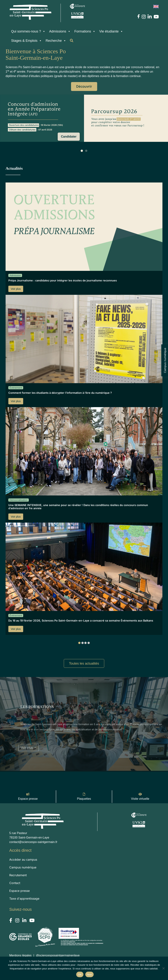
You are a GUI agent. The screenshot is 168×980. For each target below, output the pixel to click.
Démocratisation (19, 500)
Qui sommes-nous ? (28, 31)
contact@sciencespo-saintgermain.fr (33, 842)
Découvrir (84, 86)
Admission (15, 275)
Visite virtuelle (140, 799)
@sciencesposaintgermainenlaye (58, 955)
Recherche (56, 41)
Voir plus (16, 289)
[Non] (163, 968)
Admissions (60, 31)
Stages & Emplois (27, 41)
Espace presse (28, 799)
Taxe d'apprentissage (24, 899)
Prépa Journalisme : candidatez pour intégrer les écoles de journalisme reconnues (63, 280)
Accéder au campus (23, 860)
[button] (10, 760)
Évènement (16, 388)
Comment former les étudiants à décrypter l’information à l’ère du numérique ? (60, 393)
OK (80, 975)
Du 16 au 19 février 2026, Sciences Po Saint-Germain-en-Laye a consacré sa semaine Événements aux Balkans (81, 621)
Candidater (69, 137)
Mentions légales (20, 955)
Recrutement (18, 875)
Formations (85, 31)
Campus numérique (165, 360)
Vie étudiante (111, 31)
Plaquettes (84, 799)
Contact (15, 883)
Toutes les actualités (84, 663)
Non (89, 975)
